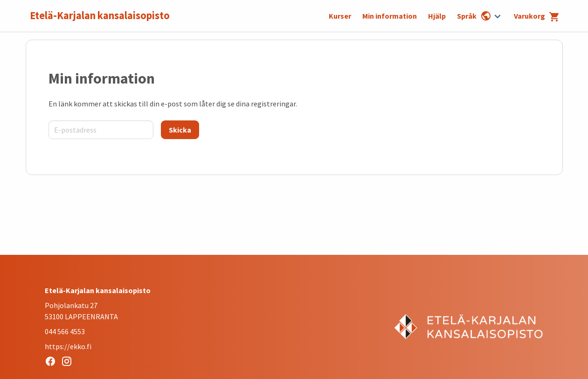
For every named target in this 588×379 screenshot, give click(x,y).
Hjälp (437, 16)
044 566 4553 (65, 331)
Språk (474, 16)
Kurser (340, 16)
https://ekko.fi (68, 346)
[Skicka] (180, 130)
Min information (390, 16)
